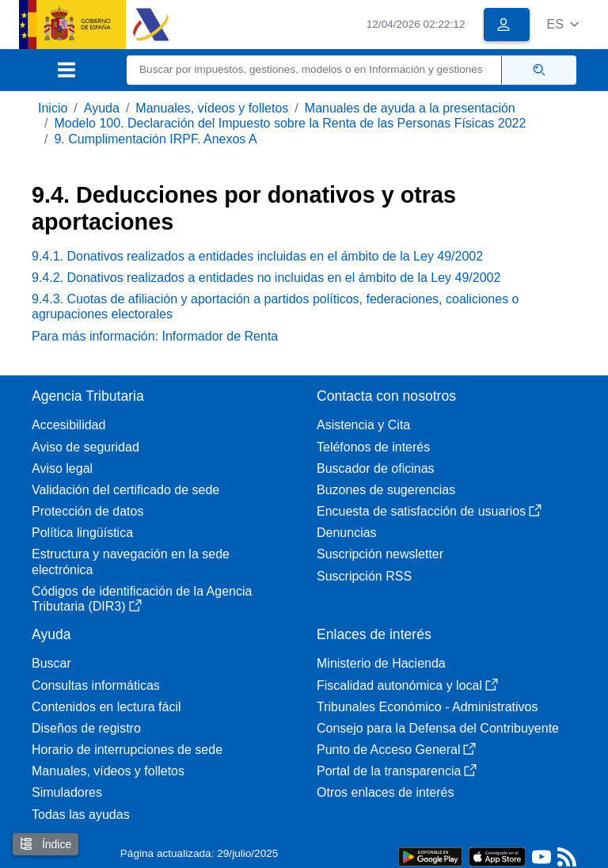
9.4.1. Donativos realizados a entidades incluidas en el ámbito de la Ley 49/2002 (257, 256)
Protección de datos (87, 511)
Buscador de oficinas (376, 468)
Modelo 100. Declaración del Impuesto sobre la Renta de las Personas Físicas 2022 (290, 123)
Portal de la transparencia (397, 771)
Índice (46, 844)
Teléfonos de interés (373, 447)
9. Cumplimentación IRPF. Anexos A (155, 139)
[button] (562, 24)
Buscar (51, 663)
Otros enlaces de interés (385, 792)
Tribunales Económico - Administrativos (427, 707)
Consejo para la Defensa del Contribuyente (438, 728)
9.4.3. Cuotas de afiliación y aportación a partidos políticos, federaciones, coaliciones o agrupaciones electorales (275, 306)
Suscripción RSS (364, 576)
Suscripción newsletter (380, 554)
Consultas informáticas (96, 685)
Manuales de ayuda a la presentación (410, 108)
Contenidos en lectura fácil (106, 707)
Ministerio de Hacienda (381, 663)
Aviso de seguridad (85, 447)
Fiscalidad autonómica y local (407, 685)
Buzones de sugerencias (386, 490)
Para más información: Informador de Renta (155, 336)
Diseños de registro (86, 728)
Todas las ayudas (81, 815)
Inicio (53, 108)
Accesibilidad (68, 425)
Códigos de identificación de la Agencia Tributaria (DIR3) (142, 599)
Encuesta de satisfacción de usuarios (429, 511)
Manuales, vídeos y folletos (212, 108)
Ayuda (102, 108)
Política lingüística (82, 533)
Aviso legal (62, 468)
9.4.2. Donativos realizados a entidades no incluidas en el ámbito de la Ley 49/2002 (266, 278)
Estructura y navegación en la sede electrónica (131, 562)
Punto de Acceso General (396, 750)
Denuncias (347, 533)
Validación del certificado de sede (125, 490)
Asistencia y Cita (363, 425)
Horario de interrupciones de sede (127, 750)
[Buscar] (314, 70)
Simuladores (67, 792)
